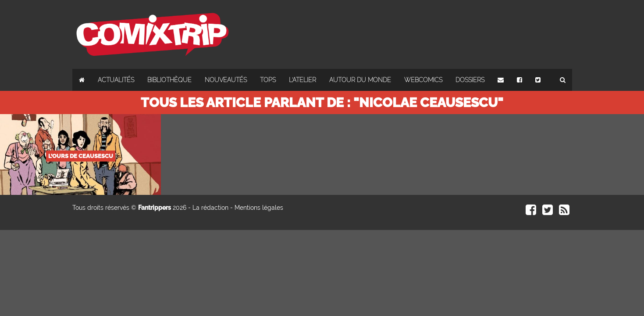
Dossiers (470, 80)
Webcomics (423, 80)
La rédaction (210, 208)
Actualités (116, 80)
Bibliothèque (169, 80)
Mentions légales (259, 208)
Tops (268, 80)
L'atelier (302, 80)
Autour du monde (360, 80)
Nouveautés (226, 80)
